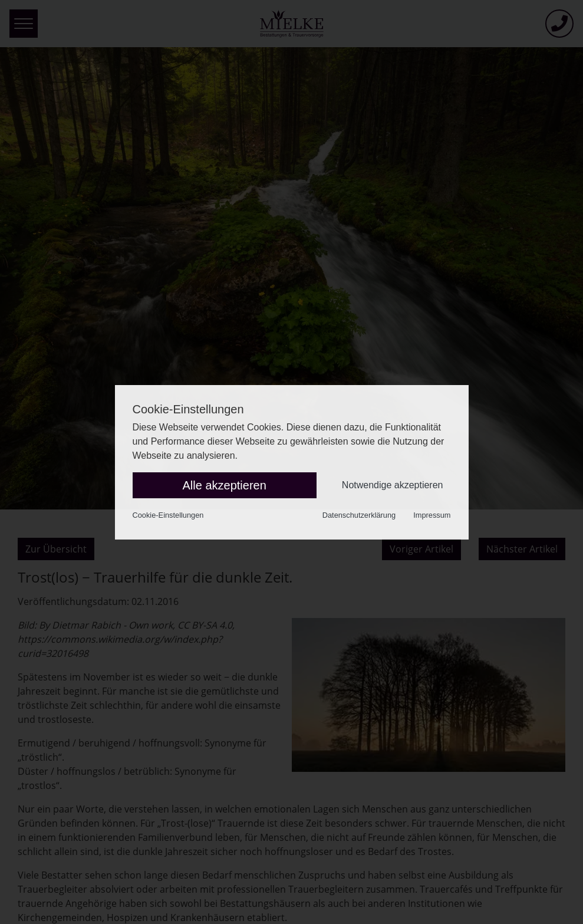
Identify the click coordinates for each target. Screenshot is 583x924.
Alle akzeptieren (225, 485)
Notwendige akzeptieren (393, 485)
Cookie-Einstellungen (168, 515)
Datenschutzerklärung (359, 515)
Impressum (432, 515)
